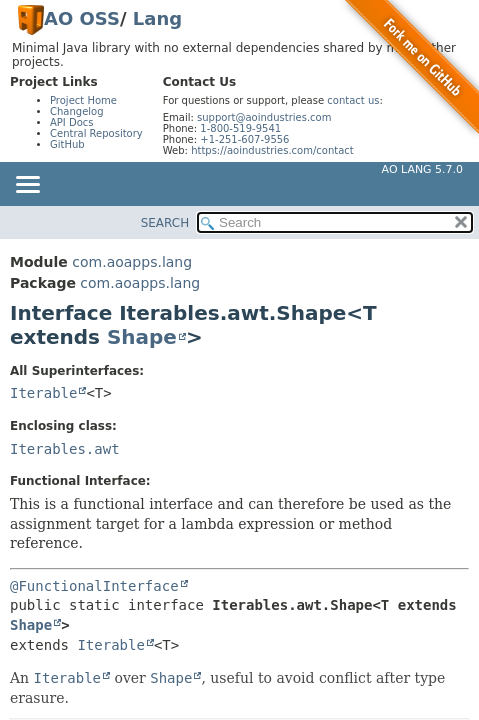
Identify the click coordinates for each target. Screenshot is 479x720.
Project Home (83, 100)
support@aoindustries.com (264, 117)
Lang (157, 18)
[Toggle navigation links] (27, 186)
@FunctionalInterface (94, 586)
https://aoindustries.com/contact (272, 150)
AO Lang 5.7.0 (422, 169)
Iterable (43, 393)
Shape (142, 337)
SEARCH (165, 223)
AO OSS (82, 18)
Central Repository (96, 133)
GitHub (67, 144)
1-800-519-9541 (240, 128)
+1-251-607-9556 (244, 139)
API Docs (72, 122)
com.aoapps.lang (132, 262)
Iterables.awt (65, 449)
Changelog (77, 111)
